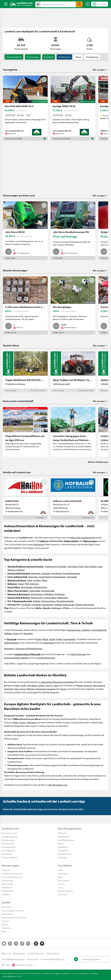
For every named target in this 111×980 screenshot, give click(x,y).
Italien (15, 722)
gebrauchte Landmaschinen (83, 537)
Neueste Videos (11, 345)
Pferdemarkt (7, 884)
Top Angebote (10, 70)
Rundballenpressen (72, 573)
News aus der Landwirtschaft (18, 401)
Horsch (63, 689)
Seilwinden (33, 577)
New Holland (90, 566)
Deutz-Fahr (63, 894)
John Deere (72, 566)
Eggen (30, 580)
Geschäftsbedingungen (13, 959)
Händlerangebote (14, 57)
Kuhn (17, 689)
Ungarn (23, 722)
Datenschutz (53, 953)
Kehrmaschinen (48, 601)
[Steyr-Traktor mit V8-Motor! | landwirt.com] (73, 372)
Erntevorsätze (50, 598)
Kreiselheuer (57, 573)
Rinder (38, 639)
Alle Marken (7, 854)
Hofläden (8, 633)
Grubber (37, 580)
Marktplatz (49, 57)
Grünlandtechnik (99, 630)
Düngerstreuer (37, 594)
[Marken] (42, 944)
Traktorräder (35, 591)
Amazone (51, 689)
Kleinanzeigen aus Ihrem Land (19, 195)
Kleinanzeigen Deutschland (14, 917)
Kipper (21, 584)
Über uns (6, 953)
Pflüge (44, 580)
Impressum (33, 959)
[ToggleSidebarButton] (6, 4)
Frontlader (26, 604)
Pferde (45, 639)
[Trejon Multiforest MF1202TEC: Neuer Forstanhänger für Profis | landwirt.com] (25, 372)
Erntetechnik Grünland (12, 874)
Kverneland (41, 689)
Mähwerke (36, 573)
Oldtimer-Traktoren (16, 570)
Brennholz (28, 633)
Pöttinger (31, 689)
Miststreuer (60, 594)
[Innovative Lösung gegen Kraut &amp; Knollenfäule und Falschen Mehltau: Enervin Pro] (73, 432)
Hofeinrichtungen (78, 654)
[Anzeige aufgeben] (87, 4)
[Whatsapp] (28, 944)
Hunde (59, 639)
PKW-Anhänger (32, 584)
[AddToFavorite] (44, 79)
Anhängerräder (48, 591)
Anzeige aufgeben (10, 857)
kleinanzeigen (33, 57)
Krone (23, 689)
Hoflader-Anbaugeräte (64, 604)
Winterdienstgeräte (65, 601)
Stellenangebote (11, 643)
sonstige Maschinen (46, 658)
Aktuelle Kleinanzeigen (15, 270)
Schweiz (5, 921)
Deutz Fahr (9, 689)
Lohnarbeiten (49, 643)
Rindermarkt (7, 880)
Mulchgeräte (27, 587)
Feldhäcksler (62, 598)
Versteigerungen (9, 847)
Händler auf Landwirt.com (17, 472)
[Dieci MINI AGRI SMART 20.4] (25, 108)
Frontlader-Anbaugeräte (42, 604)
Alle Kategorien (9, 850)
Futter (16, 633)
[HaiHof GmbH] (25, 499)
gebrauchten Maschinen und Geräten (58, 682)
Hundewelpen (69, 639)
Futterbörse (7, 887)
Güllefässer (49, 594)
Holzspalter (72, 577)
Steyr (17, 685)
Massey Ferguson (84, 685)
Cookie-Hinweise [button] (36, 953)
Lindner (41, 685)
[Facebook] (16, 944)
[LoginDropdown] (100, 4)
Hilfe (6, 965)
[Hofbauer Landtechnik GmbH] (73, 499)
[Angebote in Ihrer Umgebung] (38, 4)
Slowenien (32, 722)
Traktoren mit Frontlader (56, 566)
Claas (100, 566)
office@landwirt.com (58, 785)
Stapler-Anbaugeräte (85, 604)
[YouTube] (4, 944)
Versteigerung (92, 57)
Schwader (46, 573)
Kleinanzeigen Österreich (13, 911)
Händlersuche (64, 57)
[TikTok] (22, 944)
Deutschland (7, 914)
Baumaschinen (74, 630)
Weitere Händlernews (98, 462)
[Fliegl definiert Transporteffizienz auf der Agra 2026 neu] (25, 432)
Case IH (49, 685)
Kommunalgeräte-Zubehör (16, 658)
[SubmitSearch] (79, 4)
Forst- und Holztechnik (12, 877)
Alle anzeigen (100, 70)
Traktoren (86, 630)
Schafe (52, 639)
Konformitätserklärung (52, 959)
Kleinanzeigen (8, 840)
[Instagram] (10, 944)
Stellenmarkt (8, 891)
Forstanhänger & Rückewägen (52, 577)
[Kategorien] (36, 944)
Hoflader (37, 601)
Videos (78, 57)
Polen (4, 931)
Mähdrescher (37, 598)
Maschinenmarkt (9, 833)
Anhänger (62, 857)
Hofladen (6, 894)
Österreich (6, 907)
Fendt (81, 566)
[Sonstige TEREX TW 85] (73, 108)
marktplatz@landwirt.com (12, 976)
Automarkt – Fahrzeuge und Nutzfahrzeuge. (23, 648)
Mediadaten (19, 953)
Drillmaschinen (40, 587)
